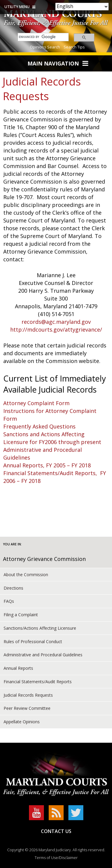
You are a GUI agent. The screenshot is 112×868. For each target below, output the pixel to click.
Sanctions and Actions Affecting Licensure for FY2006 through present (52, 438)
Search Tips (74, 47)
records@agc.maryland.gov (56, 322)
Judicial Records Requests (28, 695)
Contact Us (56, 831)
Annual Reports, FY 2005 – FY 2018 (47, 465)
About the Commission (26, 575)
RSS (56, 813)
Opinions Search (45, 47)
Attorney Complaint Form (36, 403)
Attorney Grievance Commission (44, 559)
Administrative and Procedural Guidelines (43, 655)
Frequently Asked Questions (39, 426)
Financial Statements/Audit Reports (38, 682)
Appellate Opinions (22, 722)
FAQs (9, 601)
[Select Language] (82, 7)
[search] (42, 37)
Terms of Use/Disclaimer (56, 858)
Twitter (76, 813)
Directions (13, 588)
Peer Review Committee (27, 708)
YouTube (36, 813)
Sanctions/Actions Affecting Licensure (40, 628)
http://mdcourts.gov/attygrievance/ (56, 329)
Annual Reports (18, 668)
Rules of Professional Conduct (33, 642)
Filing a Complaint (21, 615)
